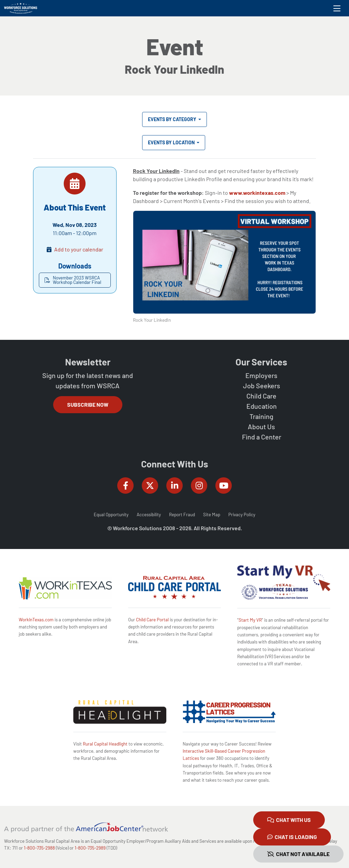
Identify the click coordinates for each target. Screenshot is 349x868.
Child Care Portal (152, 620)
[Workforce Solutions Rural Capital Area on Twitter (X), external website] (150, 486)
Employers (261, 375)
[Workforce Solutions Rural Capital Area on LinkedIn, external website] (174, 486)
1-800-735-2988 (39, 848)
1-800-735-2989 (90, 848)
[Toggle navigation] (337, 8)
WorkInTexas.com (36, 620)
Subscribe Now (88, 404)
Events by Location (172, 142)
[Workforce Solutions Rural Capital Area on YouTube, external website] (224, 486)
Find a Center (262, 437)
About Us (261, 426)
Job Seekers (262, 386)
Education (262, 406)
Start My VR (250, 620)
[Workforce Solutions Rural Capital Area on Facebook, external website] (125, 486)
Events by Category (173, 119)
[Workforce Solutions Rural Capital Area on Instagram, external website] (199, 486)
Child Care (261, 396)
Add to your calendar (79, 249)
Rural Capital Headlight (105, 744)
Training (261, 416)
